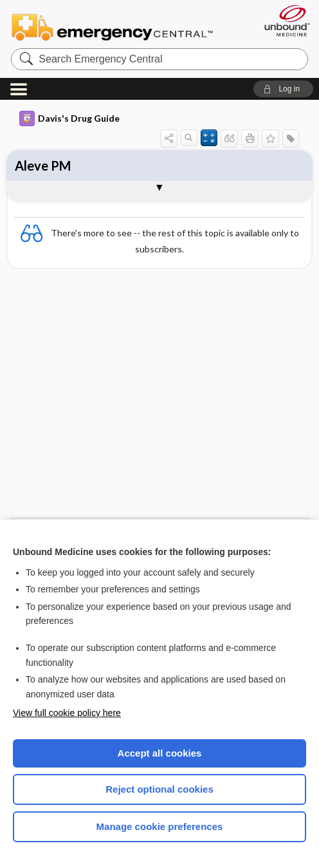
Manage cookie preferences (160, 826)
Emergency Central (112, 26)
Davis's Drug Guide (69, 118)
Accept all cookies (160, 753)
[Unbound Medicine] (283, 21)
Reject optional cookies (159, 789)
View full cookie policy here (67, 713)
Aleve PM (43, 165)
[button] (283, 89)
